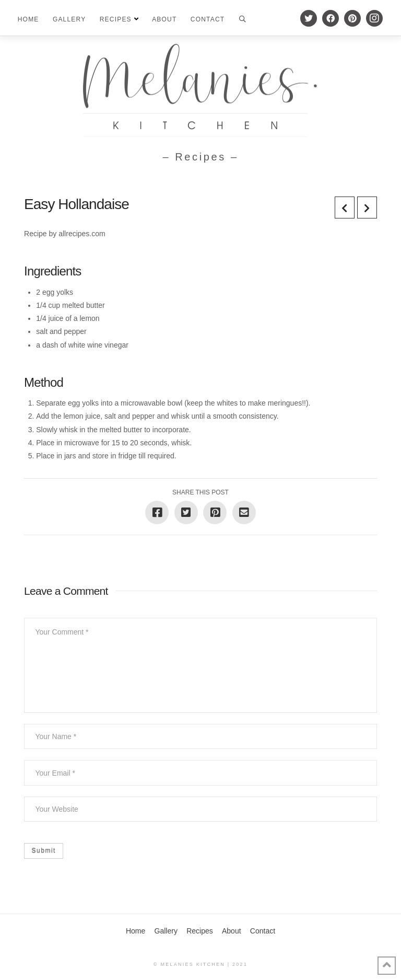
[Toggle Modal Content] (243, 18)
